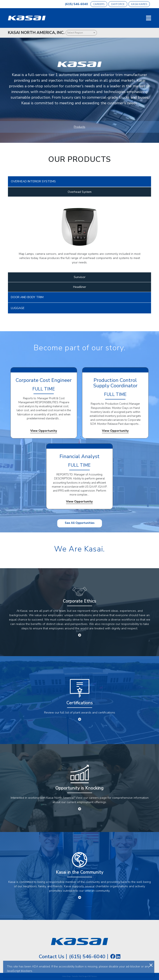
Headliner (80, 287)
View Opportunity (44, 431)
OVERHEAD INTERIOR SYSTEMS (33, 181)
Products (79, 127)
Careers (99, 4)
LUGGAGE (18, 308)
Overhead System (80, 192)
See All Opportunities (80, 523)
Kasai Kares (139, 4)
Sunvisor (80, 277)
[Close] (151, 965)
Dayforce (118, 4)
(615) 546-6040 (76, 4)
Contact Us (52, 957)
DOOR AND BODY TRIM (27, 297)
